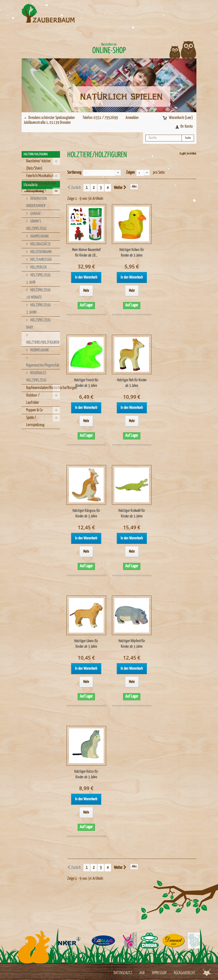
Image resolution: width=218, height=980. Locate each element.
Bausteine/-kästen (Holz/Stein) (38, 165)
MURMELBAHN (39, 350)
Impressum (159, 973)
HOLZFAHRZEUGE (41, 260)
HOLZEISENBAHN (41, 252)
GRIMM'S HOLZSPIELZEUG (36, 225)
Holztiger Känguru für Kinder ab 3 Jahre (86, 513)
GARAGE (35, 214)
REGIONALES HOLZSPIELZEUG (36, 377)
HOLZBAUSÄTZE (40, 244)
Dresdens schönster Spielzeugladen (52, 118)
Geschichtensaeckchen (41, 183)
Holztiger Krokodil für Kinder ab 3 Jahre (132, 513)
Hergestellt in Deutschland (37, 476)
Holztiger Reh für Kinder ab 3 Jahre (132, 383)
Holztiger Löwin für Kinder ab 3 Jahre (86, 644)
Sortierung (74, 173)
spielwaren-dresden (34, 447)
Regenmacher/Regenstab (43, 365)
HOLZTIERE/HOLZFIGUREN (43, 343)
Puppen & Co (34, 410)
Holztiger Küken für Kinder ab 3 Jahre (132, 253)
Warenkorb (181, 118)
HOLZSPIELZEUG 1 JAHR (38, 279)
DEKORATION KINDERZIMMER (37, 202)
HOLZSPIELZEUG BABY (38, 324)
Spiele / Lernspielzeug (35, 421)
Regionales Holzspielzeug (36, 505)
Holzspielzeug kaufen (34, 484)
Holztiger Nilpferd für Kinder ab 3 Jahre (132, 644)
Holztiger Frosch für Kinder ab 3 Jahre (86, 383)
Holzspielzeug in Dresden (36, 491)
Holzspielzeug (35, 191)
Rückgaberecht (185, 973)
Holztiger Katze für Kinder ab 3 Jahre (86, 774)
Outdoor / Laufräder (33, 399)
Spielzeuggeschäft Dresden (37, 462)
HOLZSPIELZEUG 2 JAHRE (38, 309)
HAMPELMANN (39, 237)
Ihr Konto (187, 127)
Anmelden (132, 118)
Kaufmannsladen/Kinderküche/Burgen (43, 388)
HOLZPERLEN (38, 268)
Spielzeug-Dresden (33, 455)
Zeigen (130, 173)
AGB (142, 973)
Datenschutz (123, 973)
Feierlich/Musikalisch (40, 176)
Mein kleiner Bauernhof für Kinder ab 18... (86, 253)
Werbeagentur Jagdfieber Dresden (207, 972)
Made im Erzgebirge (33, 513)
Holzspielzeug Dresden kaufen (38, 498)
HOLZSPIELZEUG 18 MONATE (38, 294)
